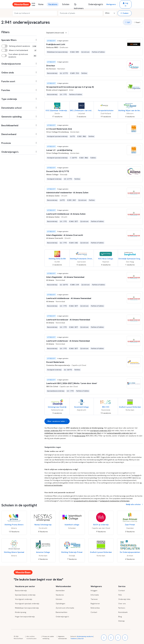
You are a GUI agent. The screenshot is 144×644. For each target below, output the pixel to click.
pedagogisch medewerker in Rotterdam (115, 501)
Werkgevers (111, 4)
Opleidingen (60, 604)
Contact (94, 612)
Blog (120, 617)
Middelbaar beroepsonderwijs (27, 608)
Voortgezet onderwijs (24, 599)
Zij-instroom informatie (65, 608)
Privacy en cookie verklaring (48, 638)
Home (41, 4)
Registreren (95, 604)
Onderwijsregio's (96, 4)
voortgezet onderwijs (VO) (100, 431)
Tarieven (94, 599)
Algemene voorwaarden (63, 638)
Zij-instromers (79, 5)
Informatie (95, 595)
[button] (126, 4)
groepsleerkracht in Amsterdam (86, 501)
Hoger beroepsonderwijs (25, 617)
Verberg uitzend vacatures (19, 46)
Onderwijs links (124, 599)
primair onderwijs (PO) (53, 431)
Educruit (81, 639)
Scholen (66, 4)
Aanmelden (60, 591)
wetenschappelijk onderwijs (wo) (120, 433)
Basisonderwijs (21, 591)
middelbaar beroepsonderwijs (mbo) (59, 433)
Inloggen (94, 591)
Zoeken (125, 13)
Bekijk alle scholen (134, 504)
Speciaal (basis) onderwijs (25, 595)
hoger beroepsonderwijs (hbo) (89, 433)
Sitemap (121, 621)
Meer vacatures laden (57, 421)
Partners (122, 608)
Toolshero (74, 639)
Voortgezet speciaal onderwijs (27, 604)
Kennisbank (123, 612)
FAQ (120, 595)
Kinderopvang (21, 612)
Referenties (95, 608)
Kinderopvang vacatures (85, 636)
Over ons (122, 604)
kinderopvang (80, 436)
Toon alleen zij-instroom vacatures (18, 56)
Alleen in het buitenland (18, 50)
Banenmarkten (62, 612)
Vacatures (53, 4)
